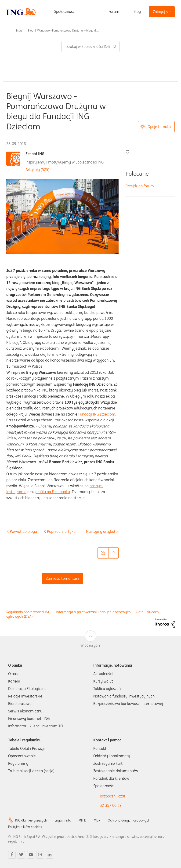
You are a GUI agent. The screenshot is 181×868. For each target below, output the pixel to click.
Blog (137, 11)
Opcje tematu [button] (159, 127)
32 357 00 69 (111, 805)
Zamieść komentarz (62, 578)
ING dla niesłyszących (31, 820)
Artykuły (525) (37, 170)
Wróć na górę (90, 645)
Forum (114, 11)
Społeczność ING (8, 30)
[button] (103, 553)
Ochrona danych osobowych (129, 820)
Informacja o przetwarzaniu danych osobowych (93, 612)
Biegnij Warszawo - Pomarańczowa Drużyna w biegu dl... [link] (63, 30)
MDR (97, 820)
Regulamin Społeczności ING (28, 612)
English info (63, 820)
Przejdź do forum (140, 186)
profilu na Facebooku (53, 492)
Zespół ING (35, 154)
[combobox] (90, 46)
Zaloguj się (162, 12)
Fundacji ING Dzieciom (97, 414)
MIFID (82, 820)
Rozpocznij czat (113, 796)
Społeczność (64, 11)
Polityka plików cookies (25, 827)
